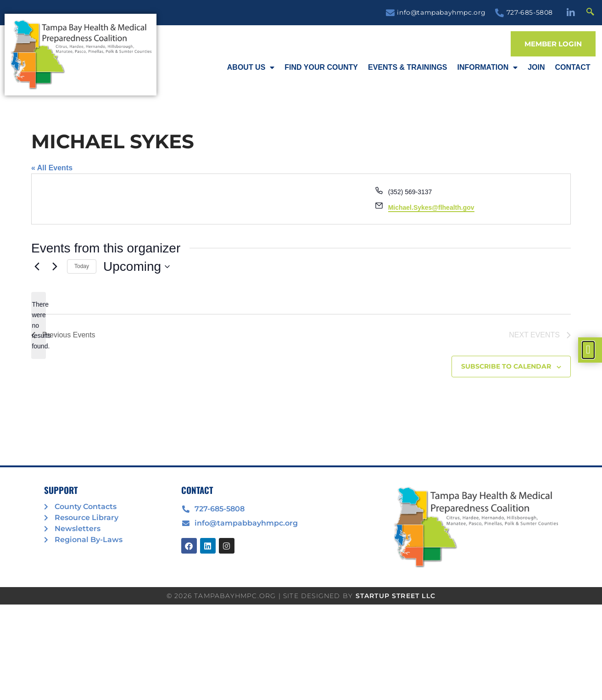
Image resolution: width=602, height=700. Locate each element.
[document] (301, 350)
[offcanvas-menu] (588, 350)
